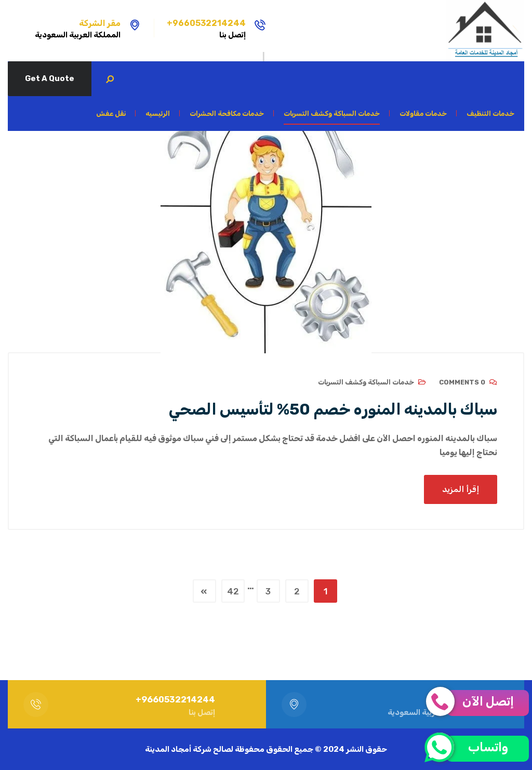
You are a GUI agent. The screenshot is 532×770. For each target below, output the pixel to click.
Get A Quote (50, 78)
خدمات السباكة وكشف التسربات (366, 382)
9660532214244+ (206, 23)
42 (233, 591)
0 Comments (462, 382)
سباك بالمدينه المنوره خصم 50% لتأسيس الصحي (333, 409)
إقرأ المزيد (461, 489)
